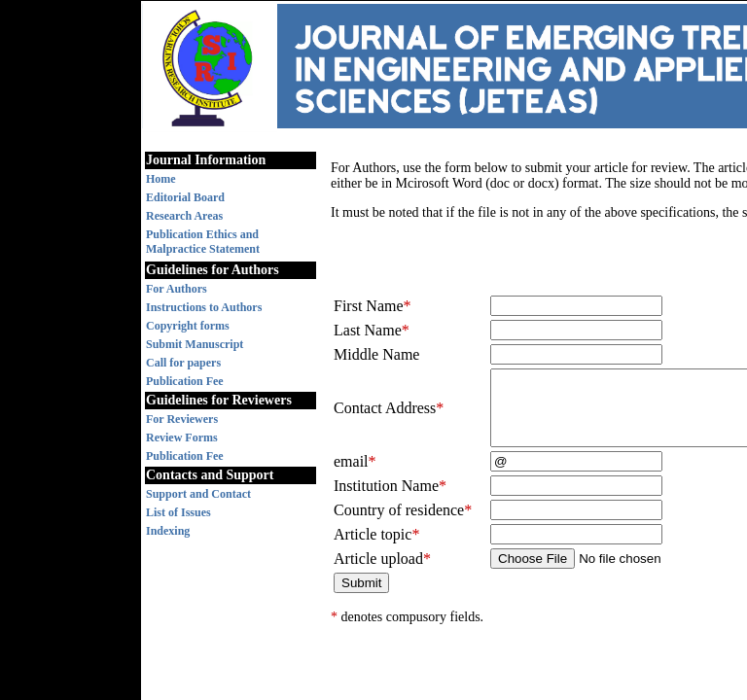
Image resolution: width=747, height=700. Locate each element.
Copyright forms (188, 326)
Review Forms (182, 437)
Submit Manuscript (195, 344)
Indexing (168, 531)
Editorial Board (185, 197)
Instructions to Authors (204, 307)
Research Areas (184, 216)
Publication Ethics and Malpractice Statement (203, 242)
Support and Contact (198, 494)
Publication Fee (185, 381)
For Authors (177, 289)
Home (161, 179)
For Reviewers (182, 419)
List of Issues (178, 512)
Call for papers (183, 363)
